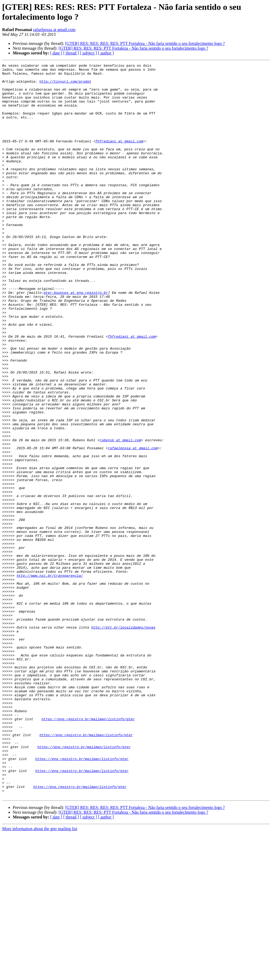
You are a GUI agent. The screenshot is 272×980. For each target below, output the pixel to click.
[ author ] (106, 53)
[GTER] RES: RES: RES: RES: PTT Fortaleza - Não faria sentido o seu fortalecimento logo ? (145, 43)
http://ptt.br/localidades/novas (123, 740)
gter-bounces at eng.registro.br (76, 339)
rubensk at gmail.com (120, 516)
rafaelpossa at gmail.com (54, 30)
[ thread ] (71, 53)
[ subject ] (88, 53)
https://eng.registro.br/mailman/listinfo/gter (88, 850)
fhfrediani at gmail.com (119, 157)
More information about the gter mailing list (40, 975)
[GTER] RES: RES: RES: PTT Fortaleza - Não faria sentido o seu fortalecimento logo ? (133, 48)
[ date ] (56, 53)
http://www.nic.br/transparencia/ (50, 678)
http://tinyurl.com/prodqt (65, 85)
